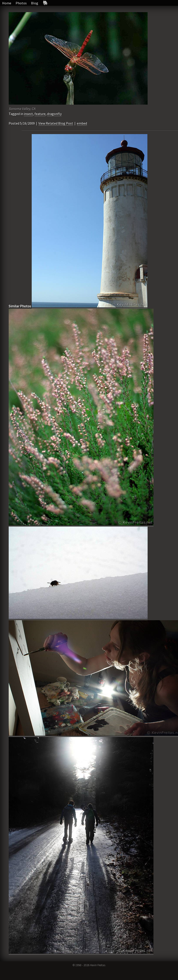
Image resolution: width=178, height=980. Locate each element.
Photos (21, 3)
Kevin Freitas (98, 965)
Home (7, 3)
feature (40, 114)
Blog (35, 3)
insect (28, 114)
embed (82, 123)
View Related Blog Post (56, 123)
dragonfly (54, 114)
